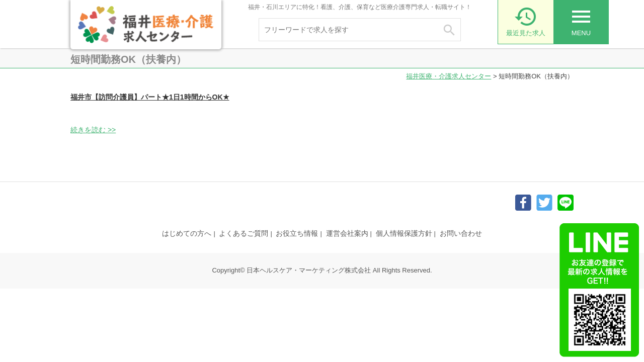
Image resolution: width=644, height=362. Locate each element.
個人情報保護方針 (404, 233)
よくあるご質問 (244, 233)
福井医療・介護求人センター (449, 76)
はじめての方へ (187, 233)
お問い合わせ (461, 233)
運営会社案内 (347, 233)
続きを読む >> (93, 130)
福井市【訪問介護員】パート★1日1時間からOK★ (150, 97)
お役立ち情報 (297, 233)
